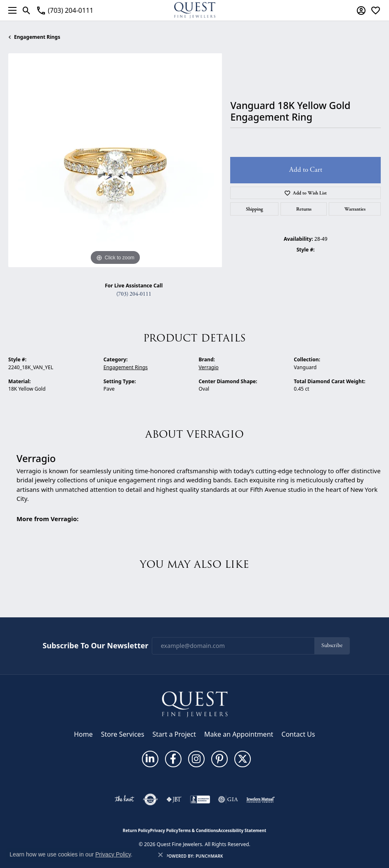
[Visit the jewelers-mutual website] (261, 799)
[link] (65, 10)
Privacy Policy (164, 830)
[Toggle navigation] (10, 10)
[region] (115, 160)
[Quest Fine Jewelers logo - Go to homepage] (195, 10)
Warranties (355, 209)
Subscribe (332, 646)
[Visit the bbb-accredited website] (200, 799)
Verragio (209, 367)
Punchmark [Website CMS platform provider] (209, 856)
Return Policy (137, 830)
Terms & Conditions (198, 830)
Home (83, 734)
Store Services (123, 734)
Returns (304, 209)
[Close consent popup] (160, 855)
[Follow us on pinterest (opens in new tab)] (219, 759)
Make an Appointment (239, 734)
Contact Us (298, 734)
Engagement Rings (37, 37)
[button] (27, 10)
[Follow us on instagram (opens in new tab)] (196, 759)
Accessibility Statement (242, 830)
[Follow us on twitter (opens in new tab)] (243, 759)
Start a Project (174, 734)
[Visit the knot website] (124, 799)
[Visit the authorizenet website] (150, 799)
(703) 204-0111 (134, 294)
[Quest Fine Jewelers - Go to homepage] (195, 704)
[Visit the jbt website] (174, 799)
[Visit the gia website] (228, 799)
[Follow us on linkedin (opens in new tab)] (150, 759)
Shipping (255, 209)
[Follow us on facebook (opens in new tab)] (173, 759)
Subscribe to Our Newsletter (95, 646)
